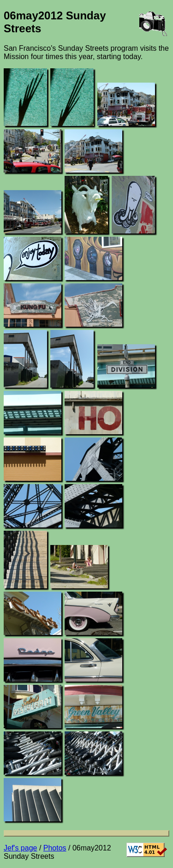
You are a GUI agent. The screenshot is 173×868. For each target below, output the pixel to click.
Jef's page (20, 848)
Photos (55, 848)
